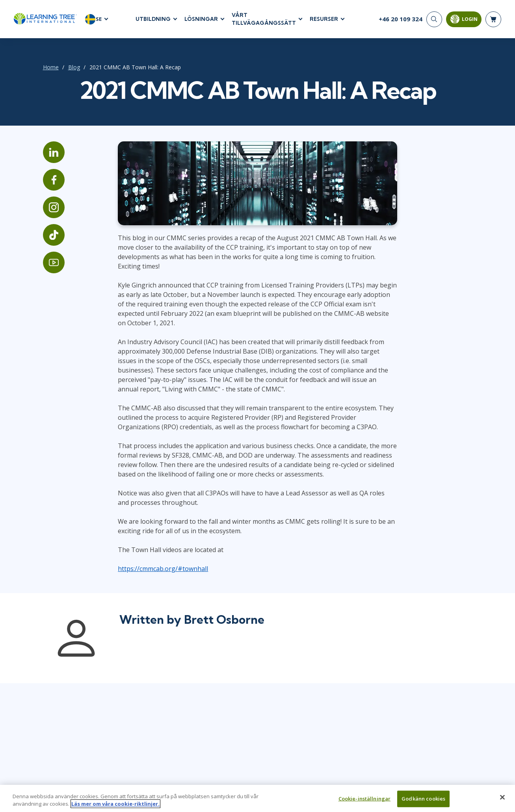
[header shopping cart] (493, 20)
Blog (64, 68)
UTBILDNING (153, 19)
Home (41, 68)
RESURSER (324, 19)
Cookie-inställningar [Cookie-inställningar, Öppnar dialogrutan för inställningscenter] (365, 802)
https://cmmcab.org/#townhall (157, 565)
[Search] (434, 20)
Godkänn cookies (423, 802)
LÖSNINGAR (201, 19)
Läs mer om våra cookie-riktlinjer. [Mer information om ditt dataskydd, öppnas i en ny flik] (115, 807)
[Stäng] (502, 801)
